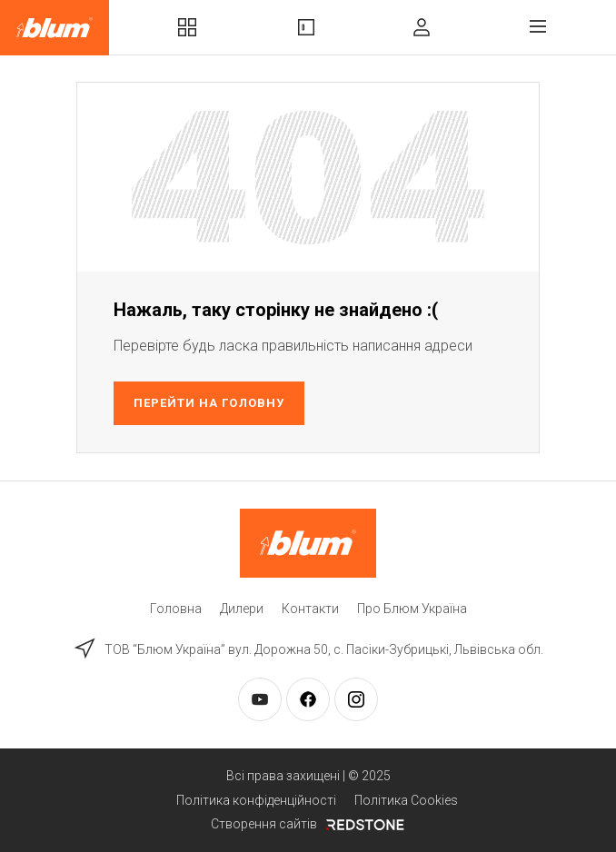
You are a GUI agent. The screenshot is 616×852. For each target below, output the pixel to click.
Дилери (242, 609)
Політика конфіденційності (256, 800)
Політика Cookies (406, 800)
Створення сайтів (308, 824)
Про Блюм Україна (412, 609)
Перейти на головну (209, 403)
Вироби (306, 27)
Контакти (310, 609)
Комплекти (187, 27)
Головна (176, 609)
